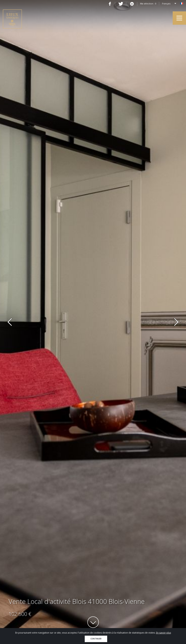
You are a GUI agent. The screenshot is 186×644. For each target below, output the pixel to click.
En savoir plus (164, 633)
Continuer (96, 639)
